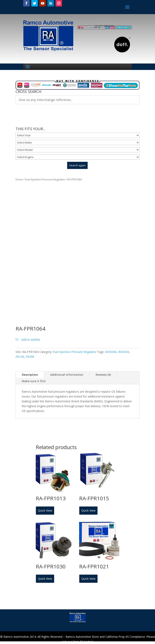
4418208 (111, 352)
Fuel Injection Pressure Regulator (45, 179)
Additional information (67, 375)
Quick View (45, 510)
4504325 (124, 352)
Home (19, 179)
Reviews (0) (103, 375)
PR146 (20, 357)
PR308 (30, 357)
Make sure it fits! (34, 381)
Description (30, 375)
